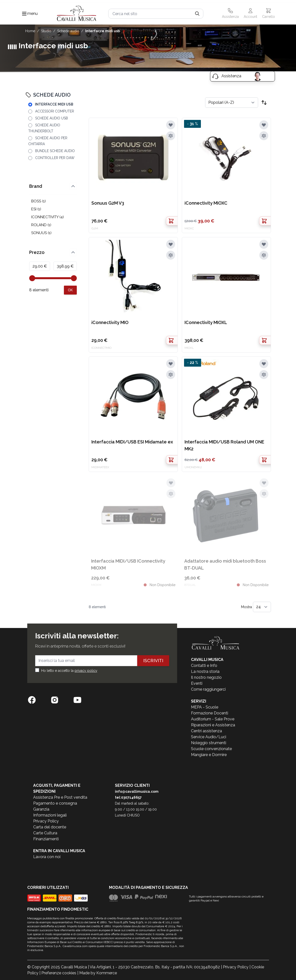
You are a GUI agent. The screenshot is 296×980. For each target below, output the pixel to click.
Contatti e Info (204, 666)
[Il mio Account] (250, 14)
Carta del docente (50, 827)
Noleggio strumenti (209, 743)
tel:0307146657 (128, 797)
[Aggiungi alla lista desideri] (171, 125)
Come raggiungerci (208, 689)
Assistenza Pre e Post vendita (60, 797)
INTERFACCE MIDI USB (103, 31)
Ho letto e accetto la (69, 671)
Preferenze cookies (59, 973)
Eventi (197, 683)
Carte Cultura (45, 833)
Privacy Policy (46, 821)
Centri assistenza (206, 731)
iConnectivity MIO (110, 322)
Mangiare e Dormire (209, 755)
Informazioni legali (50, 815)
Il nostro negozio (206, 677)
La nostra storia (205, 671)
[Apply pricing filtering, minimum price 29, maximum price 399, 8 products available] (70, 290)
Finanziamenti (46, 839)
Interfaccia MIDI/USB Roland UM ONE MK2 (224, 445)
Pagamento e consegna (55, 803)
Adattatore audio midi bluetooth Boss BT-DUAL (225, 564)
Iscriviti (153, 661)
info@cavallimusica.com (137, 791)
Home (30, 31)
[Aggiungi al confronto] (171, 136)
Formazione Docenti (210, 713)
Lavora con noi (47, 857)
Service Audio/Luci (209, 737)
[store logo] (77, 14)
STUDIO (46, 31)
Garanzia (41, 809)
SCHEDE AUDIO (68, 31)
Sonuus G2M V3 (108, 203)
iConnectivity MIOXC (206, 203)
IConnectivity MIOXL (206, 322)
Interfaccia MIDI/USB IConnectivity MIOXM (128, 564)
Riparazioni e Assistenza (213, 725)
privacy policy (86, 671)
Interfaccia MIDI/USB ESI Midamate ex (132, 442)
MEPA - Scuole (205, 707)
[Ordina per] (232, 103)
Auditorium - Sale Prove (213, 719)
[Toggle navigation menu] (24, 14)
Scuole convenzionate (211, 749)
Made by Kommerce (98, 973)
